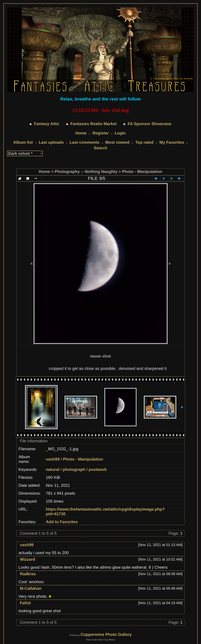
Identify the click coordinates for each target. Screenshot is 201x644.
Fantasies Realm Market (93, 117)
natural (53, 463)
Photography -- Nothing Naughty (86, 165)
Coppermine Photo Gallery (106, 628)
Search (100, 141)
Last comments (84, 136)
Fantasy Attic (47, 117)
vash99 (53, 453)
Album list (23, 136)
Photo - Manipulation (142, 165)
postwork (98, 463)
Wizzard (27, 553)
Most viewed (117, 136)
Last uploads (51, 136)
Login (120, 127)
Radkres (28, 567)
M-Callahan (31, 582)
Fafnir (25, 596)
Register (101, 127)
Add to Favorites (62, 515)
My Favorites (172, 136)
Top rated (144, 136)
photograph (74, 463)
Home (81, 127)
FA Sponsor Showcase (150, 117)
